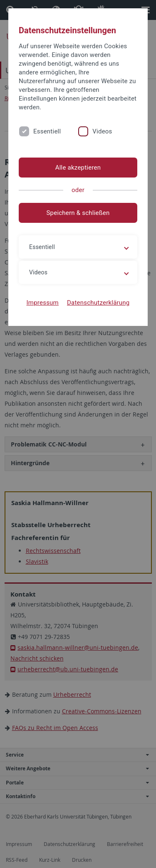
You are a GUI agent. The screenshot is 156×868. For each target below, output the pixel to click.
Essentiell (47, 131)
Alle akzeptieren (78, 168)
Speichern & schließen (78, 213)
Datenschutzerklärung (98, 303)
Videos (102, 131)
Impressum (42, 303)
